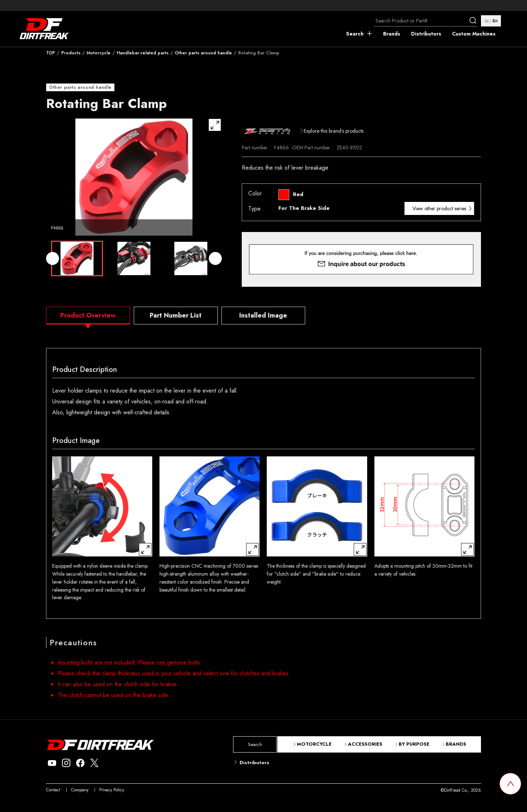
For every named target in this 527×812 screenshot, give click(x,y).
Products (71, 53)
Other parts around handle (203, 53)
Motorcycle (99, 53)
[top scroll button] (510, 784)
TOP (51, 53)
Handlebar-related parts (143, 53)
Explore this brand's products (334, 131)
